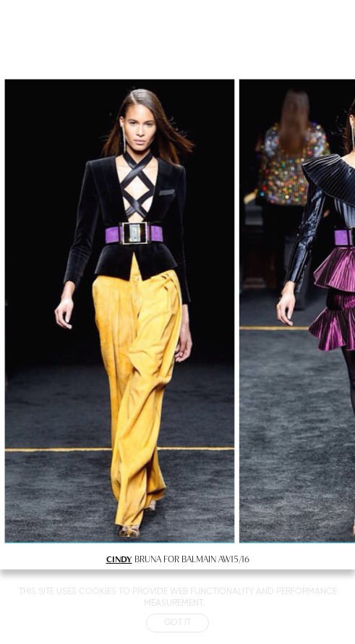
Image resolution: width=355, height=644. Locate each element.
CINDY (119, 559)
